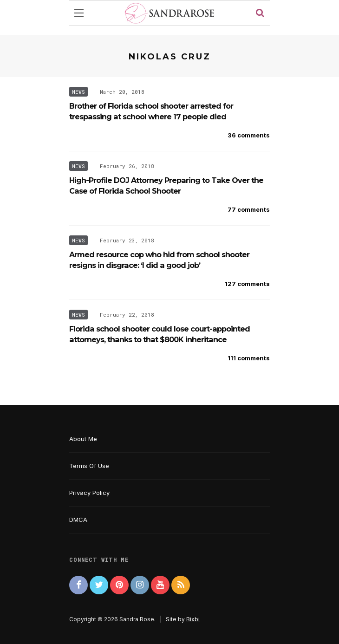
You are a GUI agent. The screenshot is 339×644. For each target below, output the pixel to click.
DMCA (78, 520)
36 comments (249, 135)
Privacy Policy (89, 493)
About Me (83, 439)
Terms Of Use (89, 466)
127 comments (247, 284)
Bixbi (193, 619)
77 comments (249, 209)
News (78, 92)
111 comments (249, 358)
